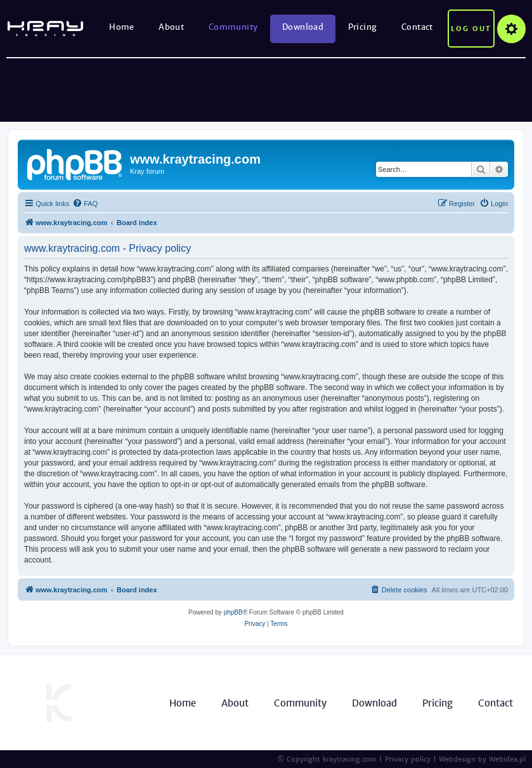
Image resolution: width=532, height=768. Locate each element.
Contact (417, 27)
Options (511, 29)
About (171, 27)
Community (233, 27)
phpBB (233, 612)
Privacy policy (408, 759)
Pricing (363, 27)
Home (122, 27)
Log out (471, 29)
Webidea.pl (507, 759)
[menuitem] (85, 204)
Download (303, 27)
